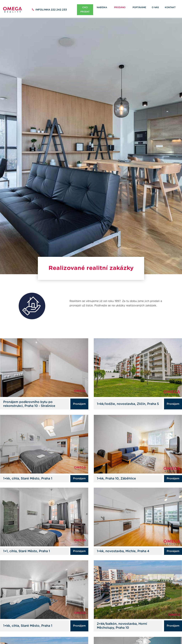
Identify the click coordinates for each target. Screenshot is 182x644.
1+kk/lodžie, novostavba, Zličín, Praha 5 (128, 396)
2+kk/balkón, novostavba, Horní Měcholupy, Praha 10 (122, 618)
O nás (155, 7)
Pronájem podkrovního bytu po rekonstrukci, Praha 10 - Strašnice (29, 396)
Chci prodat (85, 10)
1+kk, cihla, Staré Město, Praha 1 (28, 470)
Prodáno (120, 7)
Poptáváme (139, 7)
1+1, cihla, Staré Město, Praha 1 (27, 543)
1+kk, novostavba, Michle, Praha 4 (123, 543)
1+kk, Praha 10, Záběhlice (116, 470)
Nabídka (102, 7)
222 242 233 (51, 10)
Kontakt (170, 7)
